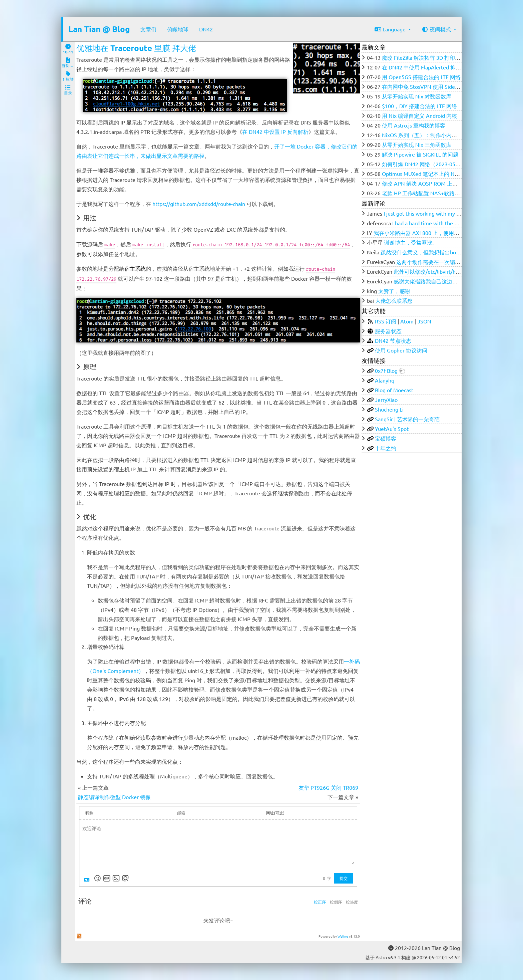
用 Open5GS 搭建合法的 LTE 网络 (421, 77)
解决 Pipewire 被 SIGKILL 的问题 (420, 154)
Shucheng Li (389, 409)
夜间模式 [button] (437, 29)
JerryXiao (386, 400)
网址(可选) (275, 813)
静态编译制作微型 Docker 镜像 (114, 797)
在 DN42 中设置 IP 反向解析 (275, 132)
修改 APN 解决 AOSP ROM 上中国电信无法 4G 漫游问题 (448, 183)
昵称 (89, 813)
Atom (407, 321)
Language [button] (391, 29)
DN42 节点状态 (393, 340)
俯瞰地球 (178, 29)
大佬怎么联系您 (394, 300)
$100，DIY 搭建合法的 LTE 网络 (419, 106)
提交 (344, 878)
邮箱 (181, 813)
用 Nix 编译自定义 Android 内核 (419, 115)
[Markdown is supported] (88, 878)
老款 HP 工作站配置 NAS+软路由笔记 (426, 193)
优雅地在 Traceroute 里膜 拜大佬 (136, 48)
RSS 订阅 (386, 321)
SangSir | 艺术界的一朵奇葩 (407, 419)
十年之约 (386, 448)
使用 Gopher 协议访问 (401, 350)
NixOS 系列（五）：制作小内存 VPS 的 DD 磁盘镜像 (444, 135)
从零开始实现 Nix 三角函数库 (417, 145)
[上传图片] (116, 878)
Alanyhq (385, 380)
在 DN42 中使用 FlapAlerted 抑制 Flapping (432, 67)
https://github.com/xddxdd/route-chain (199, 204)
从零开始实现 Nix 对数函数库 (417, 96)
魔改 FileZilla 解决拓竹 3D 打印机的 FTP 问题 (435, 57)
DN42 (206, 29)
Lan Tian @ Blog (99, 29)
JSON (424, 321)
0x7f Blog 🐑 (390, 371)
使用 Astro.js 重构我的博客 (414, 125)
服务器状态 (388, 331)
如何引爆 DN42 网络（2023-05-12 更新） (431, 164)
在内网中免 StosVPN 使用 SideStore (425, 86)
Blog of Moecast (394, 390)
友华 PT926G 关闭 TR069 (328, 787)
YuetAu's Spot (392, 429)
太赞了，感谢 (394, 291)
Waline (343, 936)
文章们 (148, 29)
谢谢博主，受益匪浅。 (411, 242)
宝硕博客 (386, 438)
